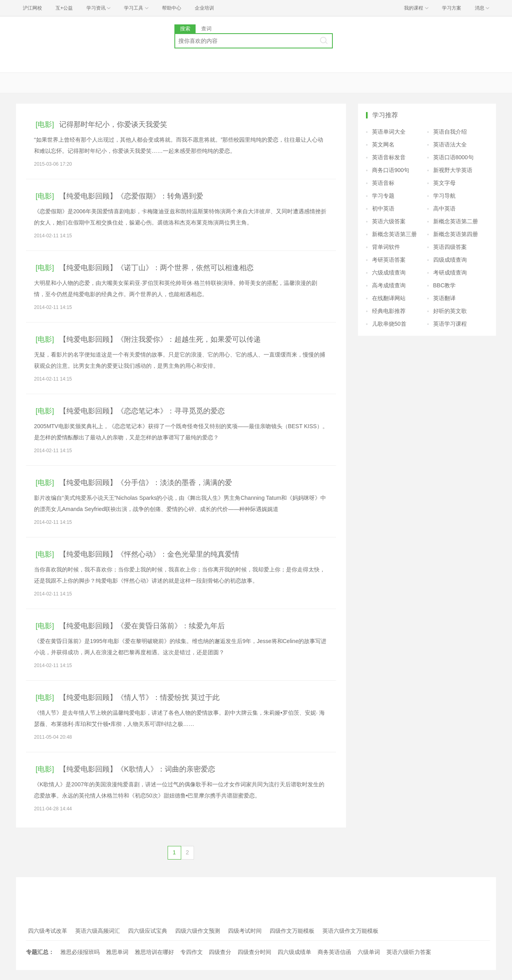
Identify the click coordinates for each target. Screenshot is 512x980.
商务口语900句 (391, 170)
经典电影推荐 (389, 311)
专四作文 (192, 952)
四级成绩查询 (450, 260)
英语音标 (383, 183)
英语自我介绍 (450, 132)
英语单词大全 (389, 132)
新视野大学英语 (453, 170)
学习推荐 (385, 115)
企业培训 (204, 8)
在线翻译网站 (389, 298)
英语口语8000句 (453, 157)
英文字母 (444, 183)
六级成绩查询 (389, 273)
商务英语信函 (334, 952)
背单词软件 (386, 247)
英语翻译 (444, 298)
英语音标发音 (389, 157)
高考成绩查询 (389, 285)
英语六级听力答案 (409, 952)
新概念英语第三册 (394, 234)
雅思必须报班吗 (80, 952)
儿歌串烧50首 (389, 324)
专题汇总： (40, 952)
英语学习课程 (450, 324)
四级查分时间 (254, 952)
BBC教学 (445, 285)
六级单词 (369, 952)
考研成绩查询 (450, 273)
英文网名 (383, 144)
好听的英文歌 (450, 311)
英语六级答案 (389, 221)
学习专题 (383, 196)
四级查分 (220, 952)
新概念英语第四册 (456, 234)
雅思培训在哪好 (154, 952)
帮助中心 (172, 8)
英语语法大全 (450, 144)
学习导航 (444, 196)
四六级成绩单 (294, 952)
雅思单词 (117, 952)
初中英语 (383, 208)
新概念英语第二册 (456, 221)
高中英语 (444, 208)
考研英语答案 (389, 260)
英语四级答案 (450, 247)
